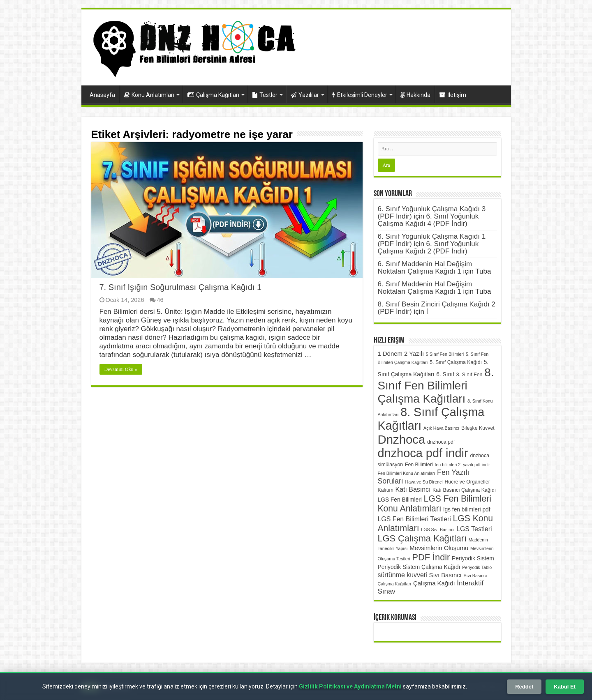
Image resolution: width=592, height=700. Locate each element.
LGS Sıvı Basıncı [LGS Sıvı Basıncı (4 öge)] (438, 530)
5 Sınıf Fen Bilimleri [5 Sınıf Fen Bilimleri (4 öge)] (445, 354)
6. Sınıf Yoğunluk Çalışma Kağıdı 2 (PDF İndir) (428, 248)
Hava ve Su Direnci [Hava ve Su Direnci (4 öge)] (424, 482)
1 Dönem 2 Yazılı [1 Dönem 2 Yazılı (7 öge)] (401, 354)
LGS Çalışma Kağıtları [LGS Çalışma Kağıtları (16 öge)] (422, 538)
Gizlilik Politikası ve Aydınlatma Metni (350, 686)
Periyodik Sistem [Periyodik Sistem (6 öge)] (473, 558)
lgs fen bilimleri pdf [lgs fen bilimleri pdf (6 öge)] (467, 509)
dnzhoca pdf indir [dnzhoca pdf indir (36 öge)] (423, 453)
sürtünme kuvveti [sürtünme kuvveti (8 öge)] (402, 575)
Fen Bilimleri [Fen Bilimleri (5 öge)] (419, 465)
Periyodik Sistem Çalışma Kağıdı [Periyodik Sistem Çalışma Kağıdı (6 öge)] (419, 567)
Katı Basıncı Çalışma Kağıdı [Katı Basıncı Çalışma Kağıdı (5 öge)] (464, 490)
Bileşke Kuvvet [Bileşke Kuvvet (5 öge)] (478, 428)
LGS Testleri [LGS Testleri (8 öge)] (474, 529)
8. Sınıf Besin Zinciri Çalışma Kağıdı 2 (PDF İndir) (437, 308)
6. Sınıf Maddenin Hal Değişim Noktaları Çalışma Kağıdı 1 (425, 268)
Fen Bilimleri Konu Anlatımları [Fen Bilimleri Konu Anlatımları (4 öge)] (407, 473)
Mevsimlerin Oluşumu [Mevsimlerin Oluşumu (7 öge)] (439, 548)
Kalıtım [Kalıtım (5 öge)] (386, 490)
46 (160, 300)
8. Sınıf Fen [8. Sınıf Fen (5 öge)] (469, 375)
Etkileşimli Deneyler (360, 95)
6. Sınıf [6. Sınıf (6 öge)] (445, 374)
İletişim (453, 95)
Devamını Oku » (121, 369)
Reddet (524, 687)
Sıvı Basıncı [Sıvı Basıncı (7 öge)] (445, 575)
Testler (265, 95)
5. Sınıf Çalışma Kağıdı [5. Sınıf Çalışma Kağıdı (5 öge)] (456, 362)
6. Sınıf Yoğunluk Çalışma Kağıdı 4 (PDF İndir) (428, 220)
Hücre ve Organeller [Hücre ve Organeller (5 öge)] (467, 482)
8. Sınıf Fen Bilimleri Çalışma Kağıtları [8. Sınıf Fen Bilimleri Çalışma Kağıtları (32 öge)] (436, 386)
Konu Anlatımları (149, 95)
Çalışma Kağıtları (213, 95)
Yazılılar (305, 95)
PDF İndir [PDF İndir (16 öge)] (431, 557)
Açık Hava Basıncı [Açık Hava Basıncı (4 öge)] (441, 428)
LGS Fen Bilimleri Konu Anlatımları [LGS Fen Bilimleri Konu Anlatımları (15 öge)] (435, 503)
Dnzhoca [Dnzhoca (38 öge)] (402, 439)
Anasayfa (102, 95)
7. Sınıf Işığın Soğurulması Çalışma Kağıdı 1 (181, 287)
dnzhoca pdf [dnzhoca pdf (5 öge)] (441, 442)
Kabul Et (565, 687)
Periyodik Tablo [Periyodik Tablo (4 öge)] (477, 567)
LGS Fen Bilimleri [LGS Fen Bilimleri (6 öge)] (400, 500)
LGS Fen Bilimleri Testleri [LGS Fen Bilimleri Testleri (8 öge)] (414, 519)
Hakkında (415, 95)
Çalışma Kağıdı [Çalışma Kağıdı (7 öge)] (434, 583)
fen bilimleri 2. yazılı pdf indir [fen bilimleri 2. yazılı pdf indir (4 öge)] (462, 465)
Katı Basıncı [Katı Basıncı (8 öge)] (413, 489)
